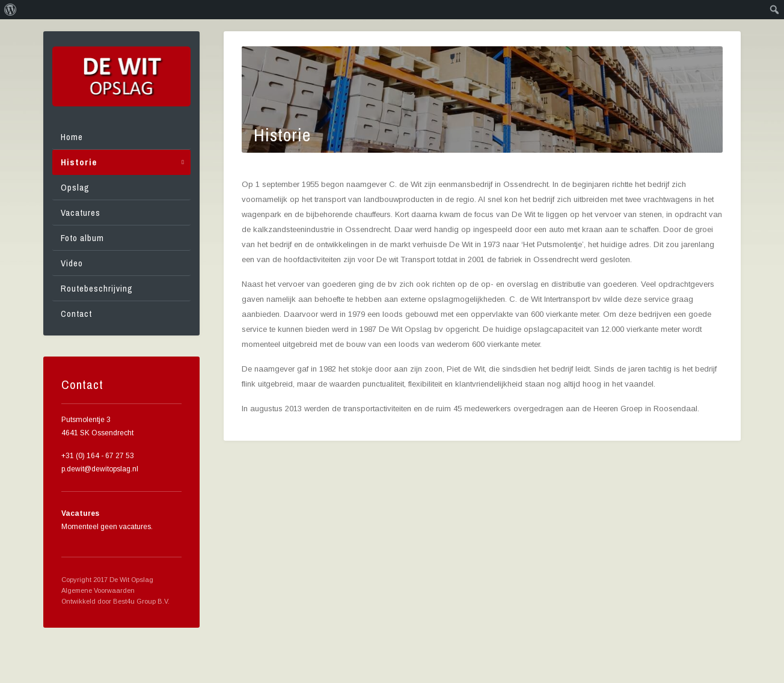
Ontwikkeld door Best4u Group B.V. (115, 601)
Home (72, 137)
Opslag (75, 187)
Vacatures (81, 213)
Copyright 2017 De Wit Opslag (107, 580)
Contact (76, 314)
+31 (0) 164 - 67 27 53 (98, 456)
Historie (79, 162)
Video (72, 263)
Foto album (82, 238)
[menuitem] (11, 10)
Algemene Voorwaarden (98, 590)
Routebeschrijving (97, 288)
